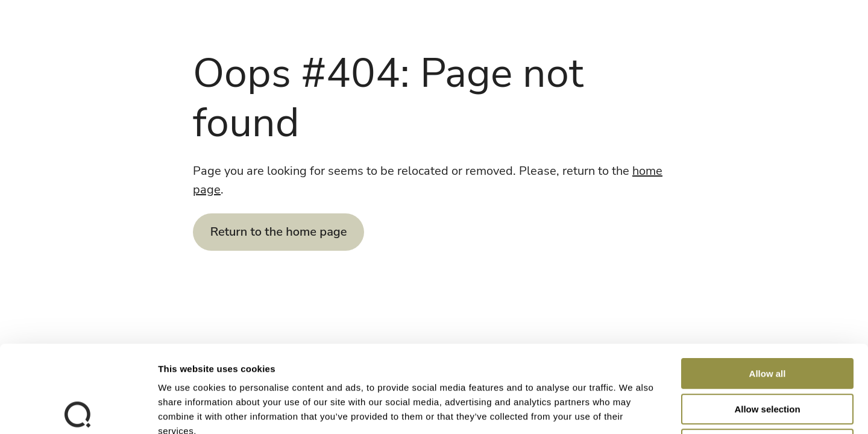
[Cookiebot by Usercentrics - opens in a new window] (78, 410)
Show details (633, 410)
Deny (768, 357)
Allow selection (767, 322)
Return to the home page (279, 232)
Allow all (768, 287)
